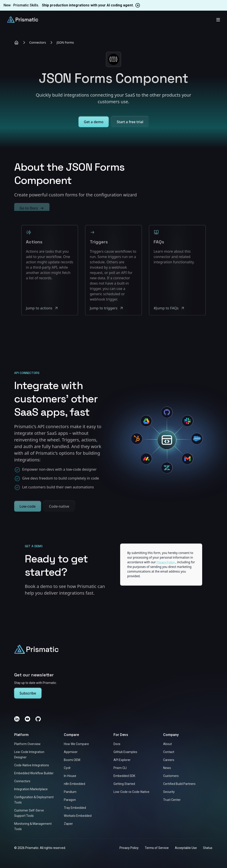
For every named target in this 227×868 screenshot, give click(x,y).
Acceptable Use (186, 848)
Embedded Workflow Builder (34, 773)
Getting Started (124, 784)
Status (208, 848)
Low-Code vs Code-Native (131, 792)
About (167, 744)
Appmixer (71, 752)
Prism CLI (120, 768)
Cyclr (67, 768)
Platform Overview (27, 744)
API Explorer (122, 760)
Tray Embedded (75, 808)
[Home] (16, 43)
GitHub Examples (125, 752)
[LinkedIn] (17, 719)
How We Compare (76, 744)
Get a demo (94, 122)
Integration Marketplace (31, 789)
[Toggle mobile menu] (218, 19)
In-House (70, 776)
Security (169, 792)
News (167, 768)
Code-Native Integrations (32, 765)
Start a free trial (130, 122)
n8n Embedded (74, 784)
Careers (169, 760)
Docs (117, 744)
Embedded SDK (124, 776)
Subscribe (28, 693)
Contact (169, 752)
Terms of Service (157, 848)
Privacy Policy (129, 848)
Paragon (70, 800)
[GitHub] (38, 719)
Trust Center (172, 800)
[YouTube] (27, 719)
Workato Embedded (78, 816)
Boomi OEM (72, 760)
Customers (171, 776)
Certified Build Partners (179, 784)
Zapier (68, 824)
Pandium (70, 792)
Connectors (38, 42)
